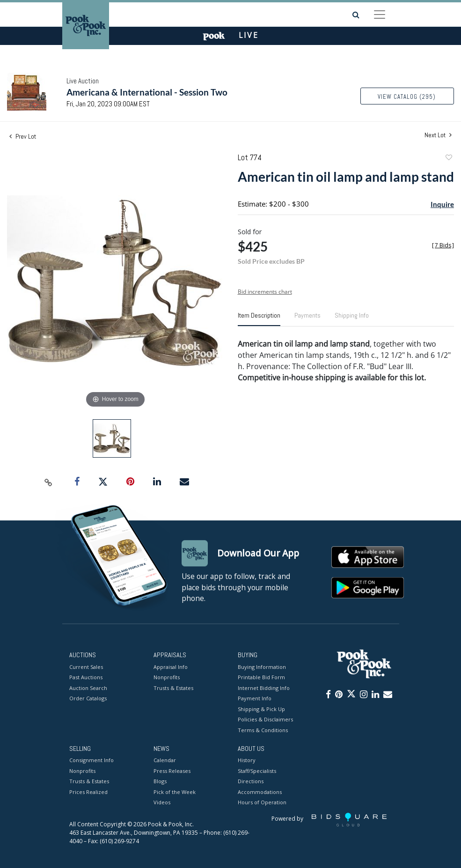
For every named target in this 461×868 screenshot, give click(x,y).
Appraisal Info (171, 667)
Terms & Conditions (263, 730)
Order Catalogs (88, 698)
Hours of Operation (262, 803)
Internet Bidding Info (264, 688)
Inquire (442, 204)
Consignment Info (91, 760)
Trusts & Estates (173, 688)
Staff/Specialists (257, 771)
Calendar (165, 760)
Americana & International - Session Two (147, 92)
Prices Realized (88, 792)
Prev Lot (23, 136)
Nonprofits (167, 677)
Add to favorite (448, 159)
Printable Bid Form (261, 677)
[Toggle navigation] (380, 15)
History (247, 760)
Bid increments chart (265, 292)
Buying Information (262, 667)
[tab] (259, 319)
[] (443, 245)
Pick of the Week (175, 792)
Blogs (160, 782)
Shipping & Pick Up (261, 709)
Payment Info (255, 698)
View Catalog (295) (407, 97)
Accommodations (260, 792)
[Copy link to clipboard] (49, 482)
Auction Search (88, 688)
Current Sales (86, 667)
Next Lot (438, 135)
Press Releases (172, 771)
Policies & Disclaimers (265, 719)
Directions (251, 782)
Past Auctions (86, 677)
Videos (162, 803)
